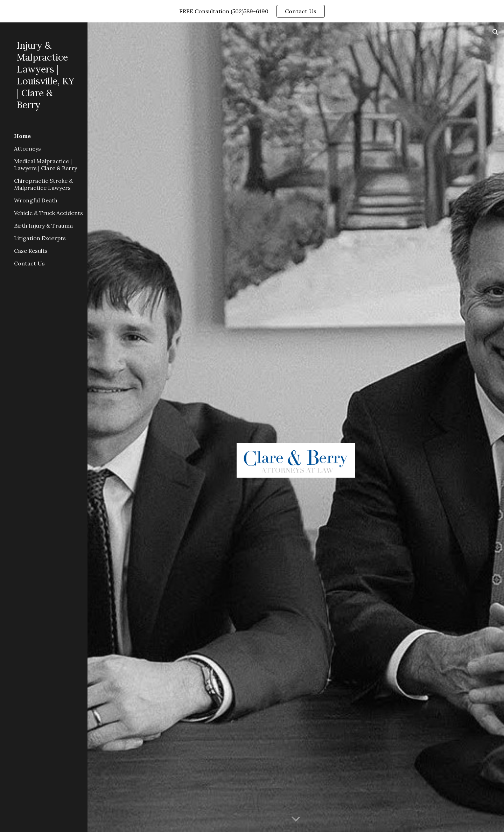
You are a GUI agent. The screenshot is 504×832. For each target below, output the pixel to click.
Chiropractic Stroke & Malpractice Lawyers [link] (43, 184)
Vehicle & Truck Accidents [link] (48, 213)
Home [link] (22, 136)
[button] (496, 32)
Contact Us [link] (29, 263)
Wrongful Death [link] (36, 200)
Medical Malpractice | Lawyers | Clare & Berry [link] (45, 165)
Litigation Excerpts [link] (40, 238)
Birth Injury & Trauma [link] (43, 226)
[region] (252, 11)
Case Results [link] (31, 251)
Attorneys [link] (27, 148)
